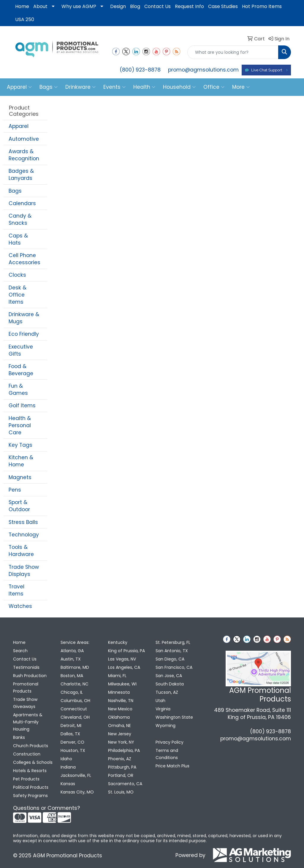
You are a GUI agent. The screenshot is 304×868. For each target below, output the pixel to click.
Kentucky (118, 642)
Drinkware (80, 87)
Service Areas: (75, 642)
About (40, 6)
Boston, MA (72, 676)
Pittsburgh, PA (122, 767)
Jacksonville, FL (76, 775)
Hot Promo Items (262, 6)
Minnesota (119, 692)
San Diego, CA (170, 659)
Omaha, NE (119, 726)
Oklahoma (119, 717)
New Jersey (120, 734)
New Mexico (120, 709)
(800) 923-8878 (140, 70)
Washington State (174, 717)
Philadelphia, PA (124, 750)
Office (214, 87)
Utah (160, 701)
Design (118, 6)
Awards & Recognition (24, 155)
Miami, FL (117, 676)
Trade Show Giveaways (25, 703)
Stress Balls (23, 522)
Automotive (24, 139)
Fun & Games (18, 389)
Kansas (68, 784)
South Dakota (170, 684)
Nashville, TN (121, 701)
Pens (15, 490)
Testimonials (26, 667)
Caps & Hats (18, 239)
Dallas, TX (70, 734)
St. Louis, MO (121, 792)
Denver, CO (72, 742)
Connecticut (74, 709)
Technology (24, 535)
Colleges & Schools (33, 762)
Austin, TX (71, 659)
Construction (27, 754)
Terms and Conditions (167, 754)
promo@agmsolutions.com (203, 70)
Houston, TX (73, 750)
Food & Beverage (21, 370)
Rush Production (30, 676)
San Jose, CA (169, 676)
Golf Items (22, 406)
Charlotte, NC (75, 684)
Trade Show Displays (24, 571)
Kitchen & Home (21, 461)
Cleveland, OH (75, 717)
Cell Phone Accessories (24, 259)
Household (179, 87)
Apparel (19, 87)
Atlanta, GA (72, 651)
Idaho (66, 759)
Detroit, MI (71, 726)
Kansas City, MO (77, 792)
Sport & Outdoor (19, 506)
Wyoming (166, 726)
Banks (19, 737)
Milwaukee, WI (122, 684)
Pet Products (26, 779)
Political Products (31, 787)
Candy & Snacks (20, 219)
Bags (49, 87)
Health (144, 87)
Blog (135, 6)
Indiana (68, 767)
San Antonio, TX (172, 651)
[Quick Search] (233, 52)
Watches (20, 606)
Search (20, 651)
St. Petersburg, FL (173, 642)
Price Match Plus (172, 766)
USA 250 (25, 19)
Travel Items (16, 590)
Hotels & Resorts (30, 771)
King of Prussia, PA (126, 651)
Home (22, 6)
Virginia (163, 709)
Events (114, 87)
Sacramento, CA (125, 784)
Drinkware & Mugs (24, 318)
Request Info (189, 6)
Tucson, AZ (167, 692)
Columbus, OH (75, 701)
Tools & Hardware (21, 551)
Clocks (17, 275)
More (241, 87)
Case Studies (223, 6)
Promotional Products (26, 688)
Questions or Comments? (46, 808)
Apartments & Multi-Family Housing (28, 722)
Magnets (20, 477)
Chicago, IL (72, 692)
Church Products (31, 746)
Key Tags (20, 445)
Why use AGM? (79, 6)
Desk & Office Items (18, 295)
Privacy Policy (170, 742)
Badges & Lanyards (21, 175)
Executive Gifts (21, 350)
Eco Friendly (24, 334)
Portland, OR (121, 775)
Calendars (22, 203)
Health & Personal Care (20, 425)
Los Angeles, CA (124, 667)
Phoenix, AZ (120, 759)
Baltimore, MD (75, 667)
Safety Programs (30, 796)
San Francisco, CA (174, 667)
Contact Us (157, 6)
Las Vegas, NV (122, 659)
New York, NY (121, 742)
